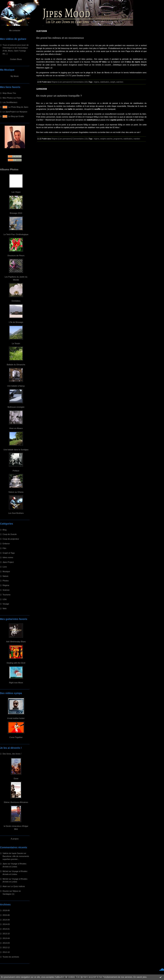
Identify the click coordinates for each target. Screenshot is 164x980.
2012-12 (6, 947)
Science (6, 590)
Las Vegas (16, 192)
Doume (6, 891)
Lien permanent (65, 82)
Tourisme (6, 595)
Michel (5, 871)
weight (113, 82)
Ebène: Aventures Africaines (16, 802)
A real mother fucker (16, 718)
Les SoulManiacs (10, 102)
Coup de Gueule (10, 534)
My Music (15, 76)
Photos (6, 581)
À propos (15, 839)
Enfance (6, 544)
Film (4, 548)
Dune (16, 778)
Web (5, 608)
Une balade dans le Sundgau (16, 450)
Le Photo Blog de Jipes (18, 107)
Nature (6, 576)
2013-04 (6, 938)
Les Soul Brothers (16, 513)
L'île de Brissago (16, 322)
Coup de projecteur (11, 539)
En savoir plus (140, 977)
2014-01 (6, 929)
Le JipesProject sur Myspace (15, 112)
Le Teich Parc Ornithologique (16, 234)
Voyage (6, 604)
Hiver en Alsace (16, 428)
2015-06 (6, 915)
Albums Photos (9, 169)
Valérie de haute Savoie (13, 853)
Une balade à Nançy (16, 386)
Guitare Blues (16, 59)
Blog (4, 530)
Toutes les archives (11, 957)
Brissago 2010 (16, 213)
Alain (5, 886)
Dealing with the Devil (16, 663)
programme (118, 139)
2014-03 (6, 924)
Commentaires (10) (80, 82)
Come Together (16, 737)
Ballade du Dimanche (16, 365)
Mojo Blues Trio (9, 93)
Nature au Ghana (16, 492)
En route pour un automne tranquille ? (59, 96)
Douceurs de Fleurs (16, 256)
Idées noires (8, 557)
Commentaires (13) (80, 139)
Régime (6, 585)
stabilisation (105, 82)
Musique (6, 571)
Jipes (5, 864)
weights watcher (106, 139)
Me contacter (15, 30)
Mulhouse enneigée (16, 407)
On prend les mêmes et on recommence (60, 38)
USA (5, 599)
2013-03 (6, 943)
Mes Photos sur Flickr (12, 98)
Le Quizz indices (18, 886)
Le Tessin (16, 343)
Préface (16, 471)
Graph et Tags (9, 553)
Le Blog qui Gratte (16, 116)
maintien (137, 139)
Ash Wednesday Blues (16, 642)
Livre (5, 567)
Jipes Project (8, 562)
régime (97, 82)
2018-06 (6, 910)
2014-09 (6, 920)
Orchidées (16, 301)
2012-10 (6, 952)
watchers (120, 82)
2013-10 (6, 934)
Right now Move (16, 683)
